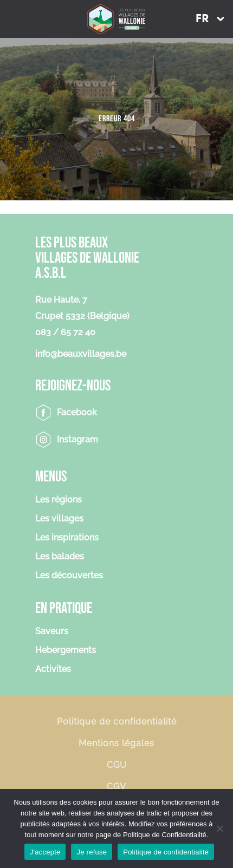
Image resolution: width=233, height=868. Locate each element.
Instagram (77, 439)
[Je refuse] (219, 828)
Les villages (59, 519)
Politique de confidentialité (117, 722)
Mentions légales (116, 743)
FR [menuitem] (202, 19)
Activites (53, 670)
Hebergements (66, 651)
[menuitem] (210, 19)
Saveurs (52, 632)
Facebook (77, 412)
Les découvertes (69, 576)
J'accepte (45, 852)
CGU (117, 765)
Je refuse (92, 852)
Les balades (60, 557)
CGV (116, 787)
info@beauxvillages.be (81, 354)
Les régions (59, 500)
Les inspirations (67, 538)
